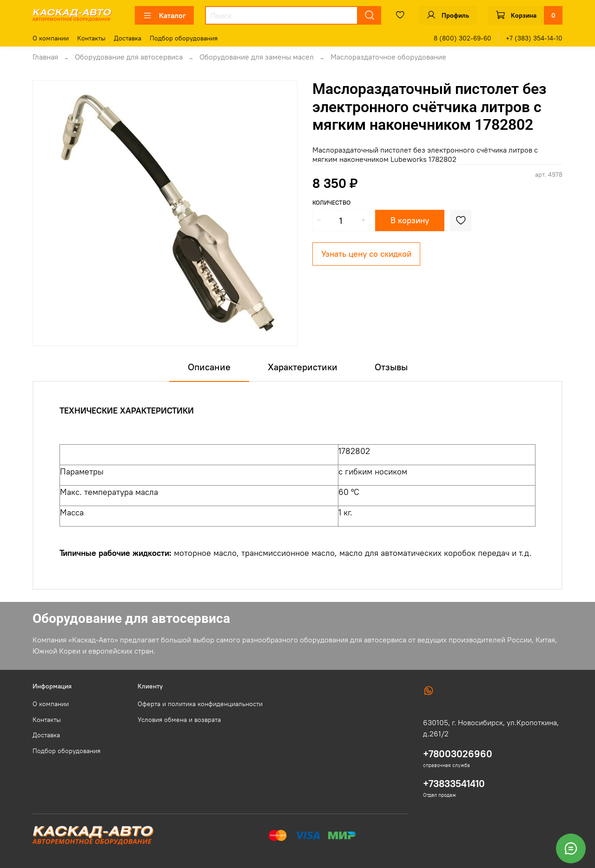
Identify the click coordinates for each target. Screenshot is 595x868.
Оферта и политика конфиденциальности (200, 704)
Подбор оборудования (184, 38)
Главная (45, 57)
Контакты (91, 38)
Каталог (164, 15)
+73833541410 (454, 784)
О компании (51, 38)
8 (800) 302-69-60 (463, 38)
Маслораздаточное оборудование (388, 57)
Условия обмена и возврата (179, 720)
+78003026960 (458, 754)
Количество (331, 203)
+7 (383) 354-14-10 (534, 38)
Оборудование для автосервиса (129, 57)
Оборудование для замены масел (257, 57)
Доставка (128, 38)
